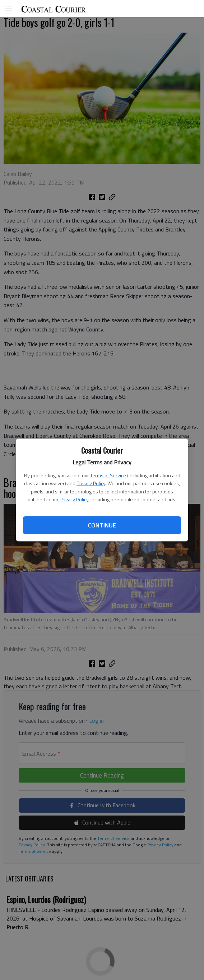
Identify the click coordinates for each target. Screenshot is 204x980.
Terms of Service (108, 475)
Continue (102, 525)
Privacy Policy (91, 483)
